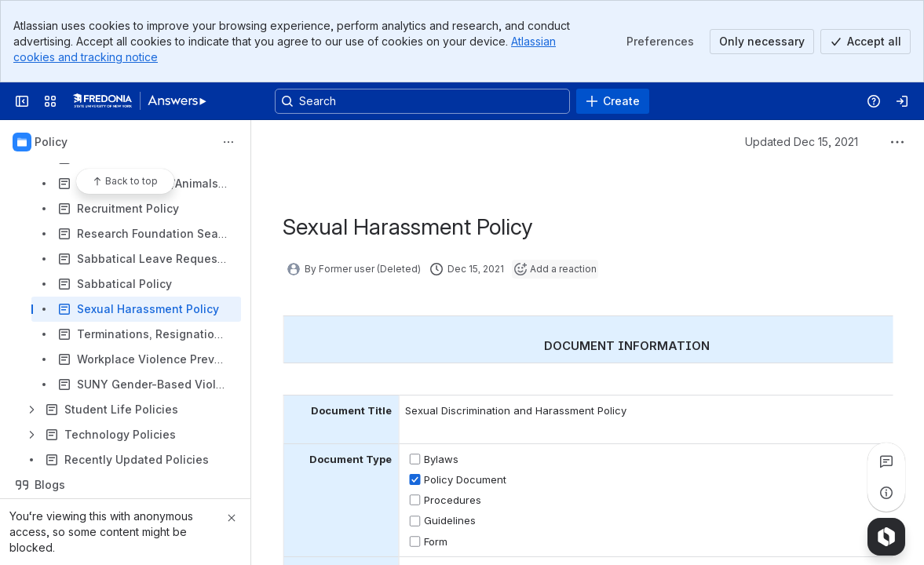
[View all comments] (886, 461)
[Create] (613, 101)
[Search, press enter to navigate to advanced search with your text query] (422, 101)
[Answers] (140, 101)
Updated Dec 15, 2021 (802, 142)
